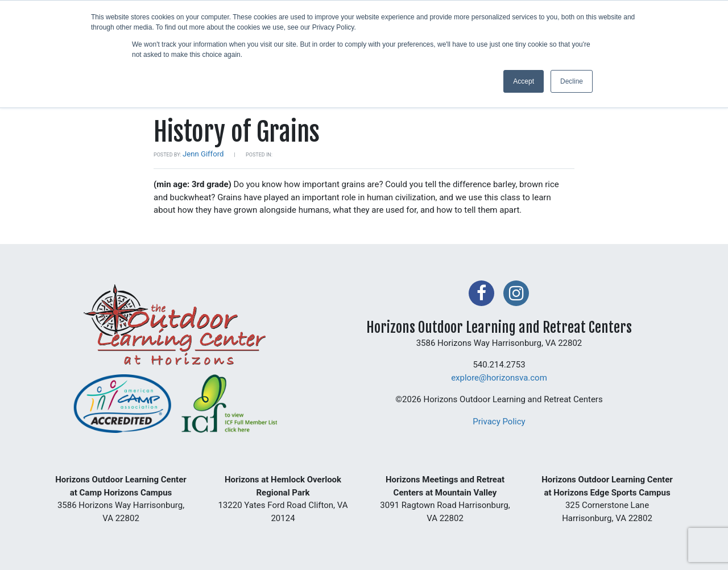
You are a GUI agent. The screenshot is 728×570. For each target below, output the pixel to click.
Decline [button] (572, 81)
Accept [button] (524, 81)
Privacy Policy (499, 422)
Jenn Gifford (203, 154)
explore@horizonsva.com (499, 378)
